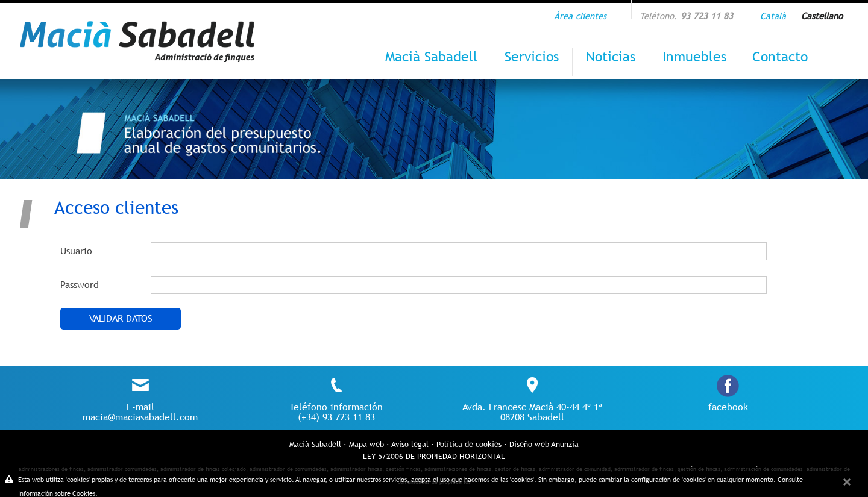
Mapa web (366, 444)
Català (773, 16)
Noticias (611, 56)
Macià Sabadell (431, 56)
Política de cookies (469, 444)
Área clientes (580, 16)
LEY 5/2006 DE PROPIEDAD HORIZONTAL (434, 456)
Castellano (822, 16)
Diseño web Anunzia (544, 444)
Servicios (532, 56)
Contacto (780, 56)
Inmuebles (694, 56)
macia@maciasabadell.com (140, 417)
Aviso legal (410, 444)
